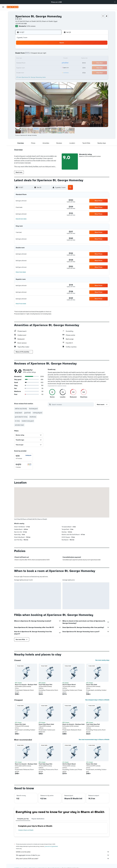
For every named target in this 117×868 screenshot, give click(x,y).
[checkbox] (23, 457)
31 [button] (46, 67)
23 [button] (42, 63)
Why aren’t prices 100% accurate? (63, 858)
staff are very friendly (21, 409)
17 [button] (46, 59)
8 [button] (38, 54)
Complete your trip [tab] (23, 819)
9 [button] (42, 54)
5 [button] (55, 50)
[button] (115, 2)
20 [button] (29, 63)
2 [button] (42, 50)
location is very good (28, 421)
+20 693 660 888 (21, 23)
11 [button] (51, 54)
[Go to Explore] (3, 30)
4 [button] (51, 50)
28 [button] (33, 67)
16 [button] (42, 59)
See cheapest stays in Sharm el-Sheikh (97, 700)
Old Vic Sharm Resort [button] (69, 685)
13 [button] (29, 59)
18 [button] (51, 59)
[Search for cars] (3, 20)
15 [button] (38, 59)
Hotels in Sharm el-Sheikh (26, 830)
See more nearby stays (102, 660)
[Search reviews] (72, 404)
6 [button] (29, 54)
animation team (19, 425)
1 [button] (37, 50)
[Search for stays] (3, 17)
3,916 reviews (31, 26)
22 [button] (37, 63)
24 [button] (46, 63)
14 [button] (33, 59)
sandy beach (19, 413)
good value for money (21, 417)
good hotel (27, 413)
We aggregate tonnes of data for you (63, 855)
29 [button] (37, 67)
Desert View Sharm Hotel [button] (46, 724)
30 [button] (42, 67)
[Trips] (3, 43)
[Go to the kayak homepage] (13, 7)
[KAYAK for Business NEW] (3, 38)
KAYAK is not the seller (63, 852)
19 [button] (55, 59)
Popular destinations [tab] (38, 819)
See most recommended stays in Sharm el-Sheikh (94, 740)
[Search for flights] (3, 13)
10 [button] (46, 54)
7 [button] (33, 54)
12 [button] (55, 54)
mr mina (17, 421)
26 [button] (55, 63)
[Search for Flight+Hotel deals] (3, 24)
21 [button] (33, 63)
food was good (33, 409)
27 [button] (29, 67)
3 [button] (46, 50)
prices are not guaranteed (51, 846)
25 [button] (51, 63)
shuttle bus (33, 417)
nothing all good (37, 413)
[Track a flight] (3, 34)
